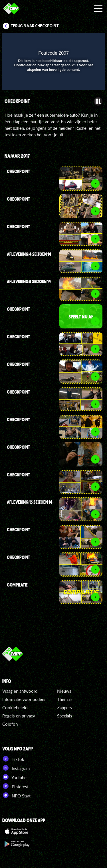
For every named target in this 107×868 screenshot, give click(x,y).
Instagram (16, 768)
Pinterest (15, 786)
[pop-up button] (74, 41)
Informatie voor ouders (24, 699)
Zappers (64, 707)
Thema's (65, 699)
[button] (86, 41)
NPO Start (16, 795)
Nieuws (64, 691)
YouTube (14, 777)
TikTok (13, 759)
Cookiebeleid (15, 707)
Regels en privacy (19, 716)
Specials (65, 716)
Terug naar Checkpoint (35, 26)
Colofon (10, 724)
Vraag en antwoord (20, 691)
